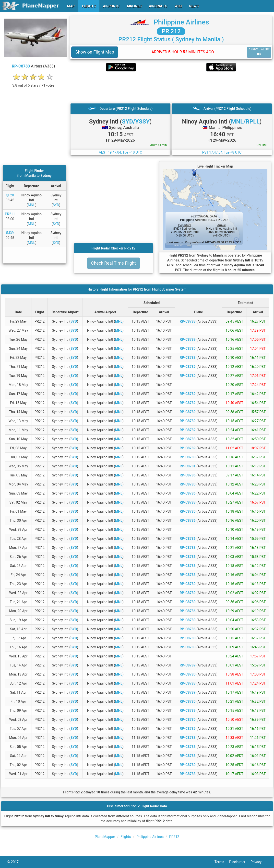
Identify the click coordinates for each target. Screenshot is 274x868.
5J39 (10, 233)
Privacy (259, 862)
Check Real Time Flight (113, 263)
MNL (32, 205)
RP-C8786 (188, 475)
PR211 (10, 214)
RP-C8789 (188, 339)
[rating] (33, 83)
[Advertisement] (171, 87)
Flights (126, 837)
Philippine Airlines (181, 22)
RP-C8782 (188, 403)
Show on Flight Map (95, 52)
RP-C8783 (21, 66)
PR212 (174, 837)
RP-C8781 (188, 466)
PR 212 (171, 31)
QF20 (10, 195)
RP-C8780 (188, 349)
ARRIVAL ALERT (259, 52)
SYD (56, 205)
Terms (222, 862)
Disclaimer (240, 862)
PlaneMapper (105, 837)
